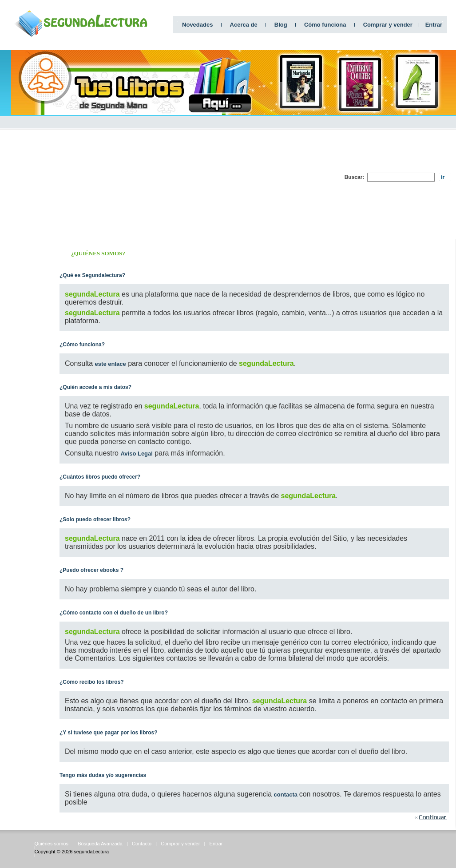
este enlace (111, 364)
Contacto (142, 844)
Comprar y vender (388, 25)
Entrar (434, 25)
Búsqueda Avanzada (100, 844)
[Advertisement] (241, 177)
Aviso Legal (136, 454)
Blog (281, 25)
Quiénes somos (52, 844)
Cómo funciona (325, 25)
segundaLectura (91, 852)
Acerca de (244, 25)
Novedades (197, 25)
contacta (287, 795)
